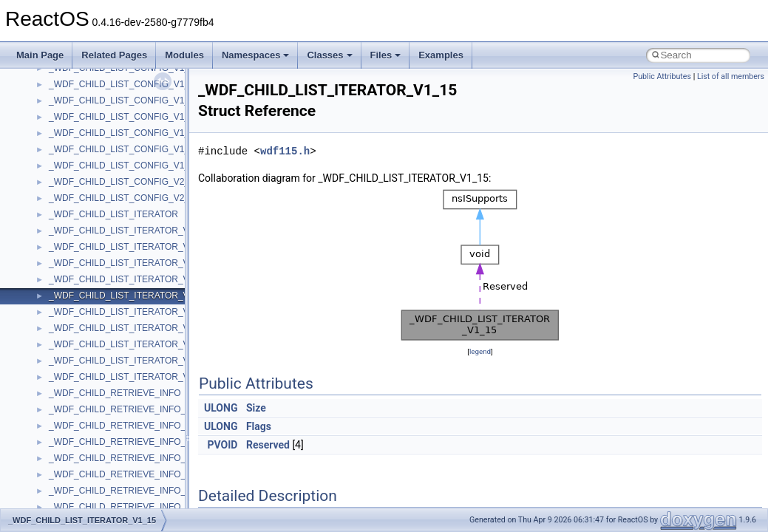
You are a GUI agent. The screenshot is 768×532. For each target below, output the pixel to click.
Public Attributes (662, 76)
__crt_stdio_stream (86, 116)
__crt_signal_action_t (91, 100)
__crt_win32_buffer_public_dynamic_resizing (137, 295)
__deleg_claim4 (80, 425)
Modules (184, 55)
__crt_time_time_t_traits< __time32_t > (126, 165)
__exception (73, 506)
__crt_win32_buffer (86, 214)
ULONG (221, 408)
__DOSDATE (75, 474)
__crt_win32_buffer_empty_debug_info (125, 246)
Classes (329, 55)
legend (480, 351)
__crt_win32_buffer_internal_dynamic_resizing (140, 262)
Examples (441, 55)
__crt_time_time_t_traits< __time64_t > (126, 181)
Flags (259, 426)
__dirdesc (68, 457)
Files (386, 55)
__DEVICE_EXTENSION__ (103, 441)
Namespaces (256, 55)
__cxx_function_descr (92, 360)
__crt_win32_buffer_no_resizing (112, 279)
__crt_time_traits (82, 197)
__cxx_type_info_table (93, 392)
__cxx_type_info (81, 376)
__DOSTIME (74, 490)
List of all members (731, 76)
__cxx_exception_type (93, 344)
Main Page (40, 55)
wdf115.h (285, 151)
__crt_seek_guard (84, 83)
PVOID (223, 445)
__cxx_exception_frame (96, 327)
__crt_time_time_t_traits (96, 149)
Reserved (268, 445)
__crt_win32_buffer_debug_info (111, 230)
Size (256, 408)
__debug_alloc (78, 409)
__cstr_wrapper (79, 311)
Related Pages (114, 55)
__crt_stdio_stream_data (98, 132)
